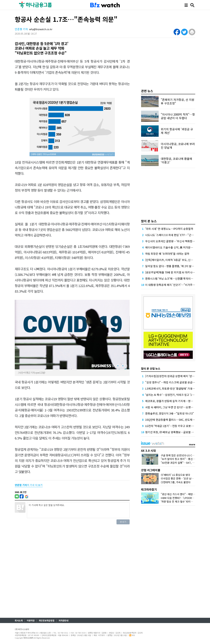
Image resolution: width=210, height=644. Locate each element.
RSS (132, 635)
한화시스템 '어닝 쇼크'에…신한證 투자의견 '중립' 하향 (175, 278)
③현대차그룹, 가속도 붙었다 (176, 482)
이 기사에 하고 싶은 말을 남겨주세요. (78, 510)
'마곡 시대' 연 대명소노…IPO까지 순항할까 (169, 229)
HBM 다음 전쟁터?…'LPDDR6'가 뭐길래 (182, 498)
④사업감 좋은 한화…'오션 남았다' (179, 478)
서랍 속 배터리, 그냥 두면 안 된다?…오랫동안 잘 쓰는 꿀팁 (178, 407)
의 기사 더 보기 (29, 485)
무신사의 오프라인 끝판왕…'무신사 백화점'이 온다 (173, 241)
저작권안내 (63, 620)
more (192, 444)
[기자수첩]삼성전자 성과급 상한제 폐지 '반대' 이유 (173, 376)
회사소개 (19, 620)
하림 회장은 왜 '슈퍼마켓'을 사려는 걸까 (167, 254)
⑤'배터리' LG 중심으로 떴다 (175, 475)
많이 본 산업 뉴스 (151, 368)
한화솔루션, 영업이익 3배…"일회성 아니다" (170, 413)
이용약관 (31, 620)
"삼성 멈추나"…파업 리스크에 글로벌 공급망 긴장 (173, 382)
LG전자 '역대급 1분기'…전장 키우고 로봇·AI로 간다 (173, 426)
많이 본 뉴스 (149, 221)
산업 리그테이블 (151, 470)
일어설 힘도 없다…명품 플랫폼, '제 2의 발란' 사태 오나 (175, 266)
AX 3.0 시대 (148, 451)
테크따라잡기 (149, 489)
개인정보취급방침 (47, 620)
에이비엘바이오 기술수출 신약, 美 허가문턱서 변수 (173, 247)
